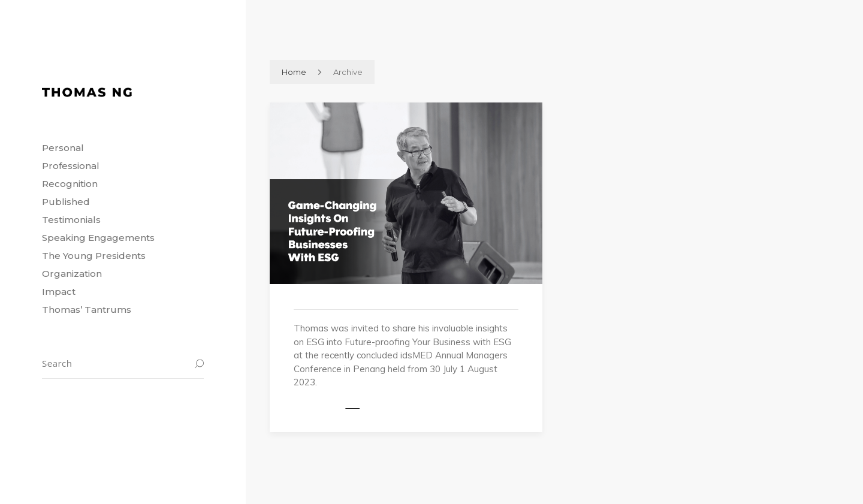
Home (294, 72)
